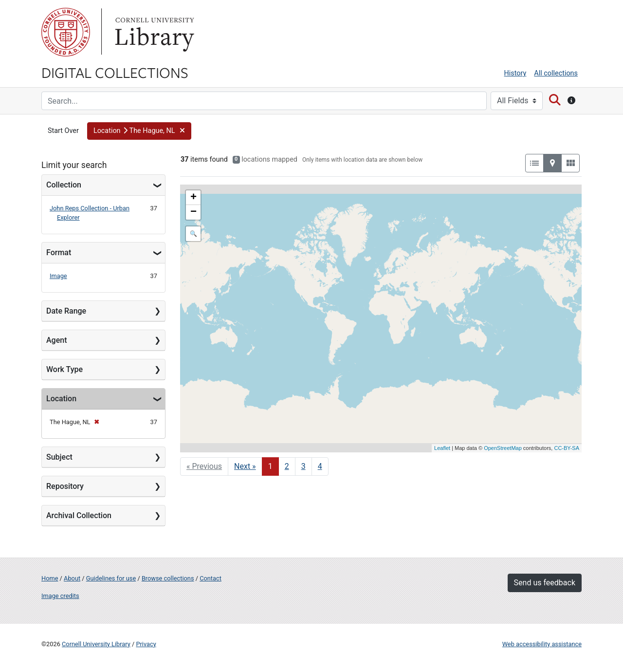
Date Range (66, 311)
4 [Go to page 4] (320, 466)
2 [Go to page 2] (287, 466)
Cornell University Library (96, 644)
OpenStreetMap (503, 448)
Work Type (64, 369)
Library (153, 32)
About (72, 578)
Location (61, 399)
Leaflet (442, 448)
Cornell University (66, 32)
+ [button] (193, 198)
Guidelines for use (111, 578)
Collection (64, 185)
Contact (211, 578)
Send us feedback (545, 583)
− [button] (193, 212)
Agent (56, 340)
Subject (59, 457)
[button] (139, 131)
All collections (556, 73)
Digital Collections (115, 72)
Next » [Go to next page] (245, 466)
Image (58, 276)
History (515, 73)
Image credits (60, 596)
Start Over (63, 131)
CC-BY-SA (567, 448)
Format (59, 252)
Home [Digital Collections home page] (50, 578)
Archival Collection (79, 515)
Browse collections (168, 578)
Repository (65, 486)
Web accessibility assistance (542, 644)
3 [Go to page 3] (303, 466)
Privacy (146, 644)
